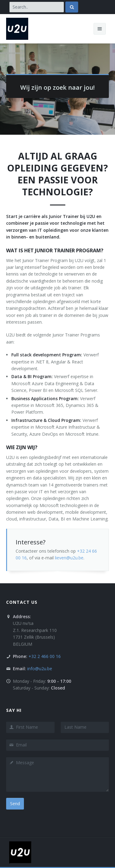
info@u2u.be (40, 669)
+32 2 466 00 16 (45, 656)
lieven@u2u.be (69, 558)
